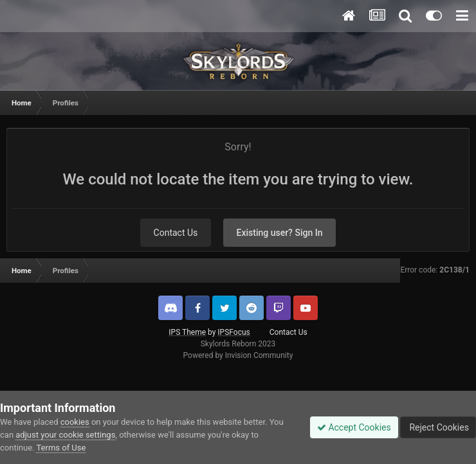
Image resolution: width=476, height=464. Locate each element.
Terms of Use (61, 448)
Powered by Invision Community (238, 355)
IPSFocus (233, 332)
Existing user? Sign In (280, 233)
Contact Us (176, 233)
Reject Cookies (438, 427)
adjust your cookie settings (65, 435)
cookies (75, 422)
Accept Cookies (354, 427)
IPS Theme (187, 332)
